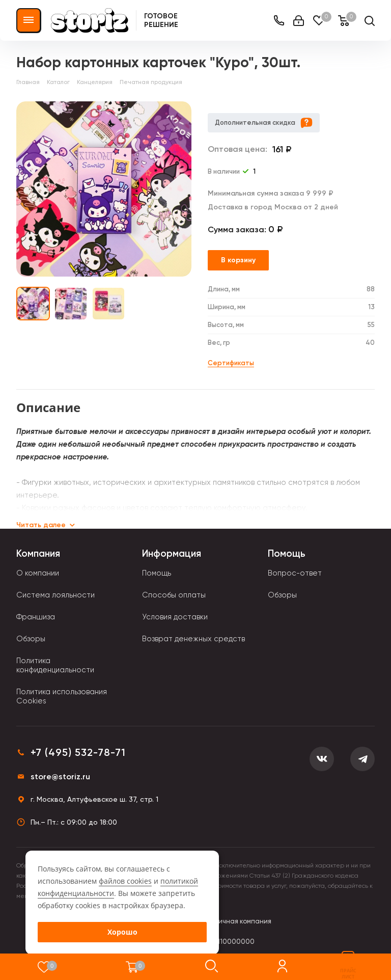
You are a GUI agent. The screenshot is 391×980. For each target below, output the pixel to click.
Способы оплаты (174, 595)
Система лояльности (55, 595)
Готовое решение (161, 20)
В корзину (238, 260)
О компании (38, 573)
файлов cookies (125, 881)
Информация (172, 553)
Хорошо (122, 932)
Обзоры (31, 639)
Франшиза (36, 617)
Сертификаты (231, 363)
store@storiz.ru (60, 777)
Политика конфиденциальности (55, 665)
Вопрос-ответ (295, 573)
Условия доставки (175, 617)
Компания (38, 553)
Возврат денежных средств (193, 639)
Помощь (157, 573)
